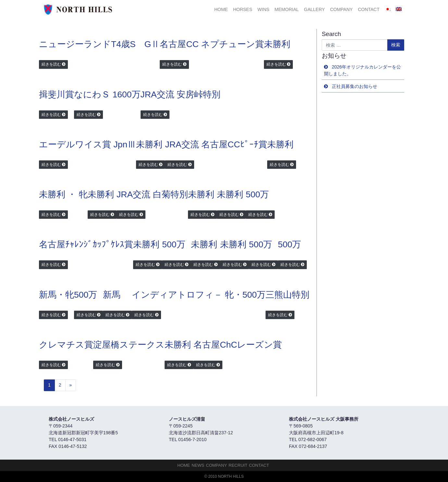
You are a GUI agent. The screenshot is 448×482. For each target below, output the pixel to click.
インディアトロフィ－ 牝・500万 (199, 295)
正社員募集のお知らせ (355, 86)
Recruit (238, 465)
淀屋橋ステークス (129, 345)
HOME (221, 9)
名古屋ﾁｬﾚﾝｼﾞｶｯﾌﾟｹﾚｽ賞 (86, 244)
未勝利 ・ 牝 (63, 194)
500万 (257, 194)
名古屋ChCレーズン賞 (238, 345)
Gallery (314, 9)
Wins (263, 9)
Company (342, 9)
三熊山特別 (287, 295)
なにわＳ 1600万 (107, 94)
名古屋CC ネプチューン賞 (212, 44)
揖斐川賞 (56, 94)
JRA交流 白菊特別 (152, 194)
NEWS (198, 465)
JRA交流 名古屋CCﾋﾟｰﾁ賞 (216, 144)
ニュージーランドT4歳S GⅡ (99, 44)
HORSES (243, 9)
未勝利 (277, 44)
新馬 (112, 295)
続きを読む (51, 64)
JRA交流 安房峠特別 (181, 94)
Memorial (287, 9)
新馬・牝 (56, 295)
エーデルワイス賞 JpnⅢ (87, 144)
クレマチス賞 (66, 345)
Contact (369, 9)
